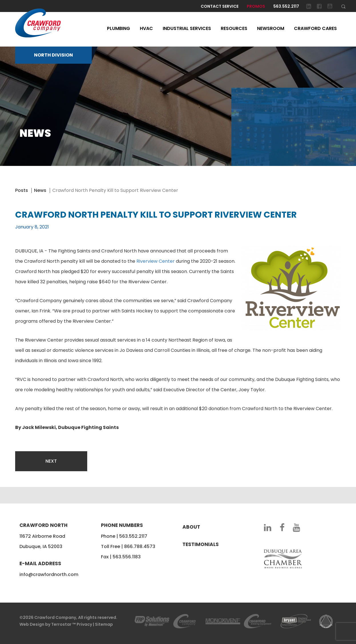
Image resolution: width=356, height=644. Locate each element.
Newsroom (271, 28)
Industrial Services (187, 28)
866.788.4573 (140, 546)
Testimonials (201, 544)
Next (51, 461)
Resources (234, 28)
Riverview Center (156, 261)
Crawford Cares (315, 28)
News (40, 190)
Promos (256, 6)
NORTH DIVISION (53, 55)
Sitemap (104, 624)
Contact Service (220, 6)
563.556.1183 (127, 557)
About (191, 527)
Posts (22, 190)
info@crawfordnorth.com (49, 574)
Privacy (84, 624)
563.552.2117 (286, 6)
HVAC (146, 28)
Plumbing (119, 28)
